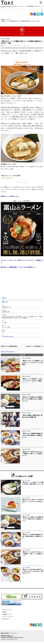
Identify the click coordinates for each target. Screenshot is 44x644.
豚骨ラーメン (20, 46)
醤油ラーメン (27, 46)
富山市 (15, 46)
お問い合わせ (6, 621)
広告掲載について (7, 616)
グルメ (8, 20)
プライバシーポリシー (8, 618)
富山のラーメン (6, 46)
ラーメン (11, 46)
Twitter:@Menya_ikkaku (8, 336)
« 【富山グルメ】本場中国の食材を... (11, 346)
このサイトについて (7, 611)
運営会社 (4, 614)
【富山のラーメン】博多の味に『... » (33, 348)
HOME (3, 20)
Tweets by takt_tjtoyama (8, 353)
